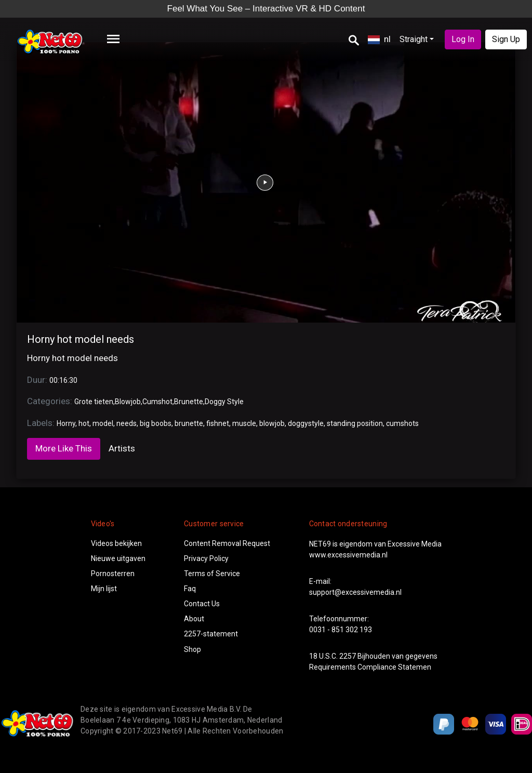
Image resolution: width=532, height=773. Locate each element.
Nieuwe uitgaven (118, 558)
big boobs (156, 423)
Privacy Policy (206, 558)
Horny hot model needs (81, 339)
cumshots (402, 423)
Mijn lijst (104, 589)
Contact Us (202, 604)
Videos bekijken (116, 543)
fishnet (218, 423)
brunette (189, 423)
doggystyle (306, 423)
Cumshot (157, 402)
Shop (192, 649)
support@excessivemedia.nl (355, 592)
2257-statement (211, 634)
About (194, 619)
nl (379, 39)
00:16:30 (63, 380)
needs (127, 423)
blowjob (272, 423)
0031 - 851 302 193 (341, 630)
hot (84, 423)
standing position (355, 423)
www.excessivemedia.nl (348, 555)
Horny (66, 423)
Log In (463, 39)
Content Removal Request (227, 543)
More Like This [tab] (64, 448)
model (103, 423)
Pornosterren (113, 574)
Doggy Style (224, 402)
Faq (190, 589)
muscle (244, 423)
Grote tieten (94, 402)
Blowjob (128, 402)
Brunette (189, 402)
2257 (348, 656)
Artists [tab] (122, 448)
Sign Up (506, 39)
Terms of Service (212, 574)
